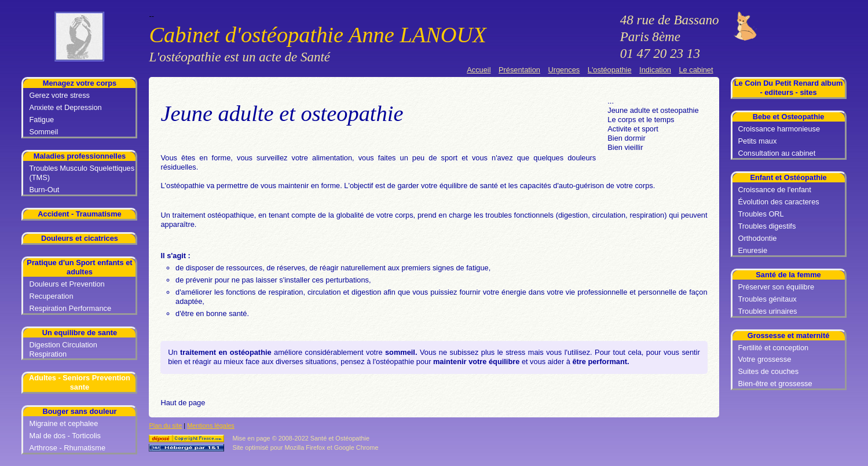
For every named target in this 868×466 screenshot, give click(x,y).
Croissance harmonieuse (779, 129)
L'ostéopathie (610, 70)
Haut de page (183, 403)
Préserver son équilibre (777, 287)
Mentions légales (211, 425)
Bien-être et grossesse (775, 384)
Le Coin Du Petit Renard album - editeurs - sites (789, 88)
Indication (655, 70)
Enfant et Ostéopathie (788, 177)
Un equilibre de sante (80, 333)
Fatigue (41, 120)
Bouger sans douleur (79, 411)
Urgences (564, 70)
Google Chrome (356, 447)
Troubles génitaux (768, 299)
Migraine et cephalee (63, 423)
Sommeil (43, 132)
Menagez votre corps (80, 83)
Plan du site (165, 425)
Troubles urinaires (768, 311)
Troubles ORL (761, 214)
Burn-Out (44, 190)
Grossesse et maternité (789, 335)
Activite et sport (633, 129)
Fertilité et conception (774, 348)
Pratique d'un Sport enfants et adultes (79, 267)
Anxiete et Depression (65, 107)
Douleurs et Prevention (67, 284)
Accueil (479, 70)
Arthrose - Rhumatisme (67, 448)
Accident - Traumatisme (79, 214)
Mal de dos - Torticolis (65, 436)
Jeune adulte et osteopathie (653, 110)
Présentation (519, 70)
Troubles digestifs (767, 226)
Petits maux (758, 141)
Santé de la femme (788, 275)
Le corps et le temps (641, 120)
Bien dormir (626, 138)
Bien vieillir (625, 147)
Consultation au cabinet (777, 153)
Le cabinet (696, 70)
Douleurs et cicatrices (80, 238)
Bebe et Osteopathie (789, 117)
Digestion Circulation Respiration (63, 349)
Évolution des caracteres (779, 202)
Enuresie (753, 250)
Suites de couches (769, 371)
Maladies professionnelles (80, 156)
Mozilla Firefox (305, 447)
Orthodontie (758, 238)
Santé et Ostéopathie (340, 438)
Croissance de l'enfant (775, 190)
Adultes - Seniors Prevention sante (80, 382)
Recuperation (51, 296)
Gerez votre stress (59, 95)
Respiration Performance (70, 308)
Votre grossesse (765, 359)
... (611, 101)
